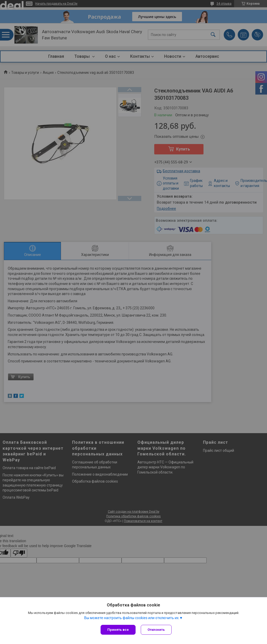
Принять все (118, 630)
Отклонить (156, 630)
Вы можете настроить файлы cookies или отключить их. (132, 618)
